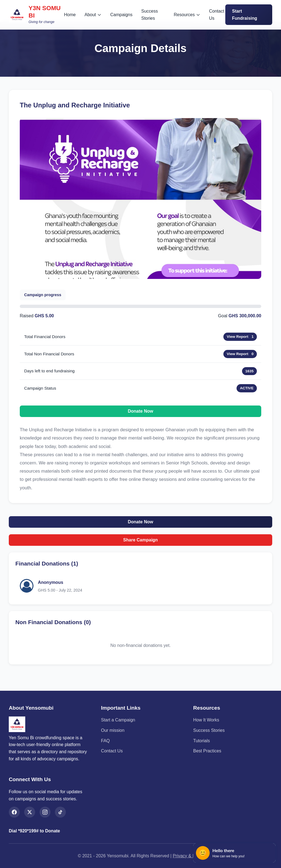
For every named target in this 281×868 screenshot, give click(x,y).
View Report (237, 337)
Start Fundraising (245, 15)
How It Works (206, 720)
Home (70, 15)
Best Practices (207, 751)
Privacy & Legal (188, 856)
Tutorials (202, 741)
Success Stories (150, 15)
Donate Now (140, 411)
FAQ (105, 741)
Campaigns (121, 15)
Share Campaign (140, 540)
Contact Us (217, 15)
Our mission (113, 730)
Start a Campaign (118, 720)
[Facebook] (14, 812)
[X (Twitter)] (30, 812)
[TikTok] (60, 812)
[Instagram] (45, 812)
